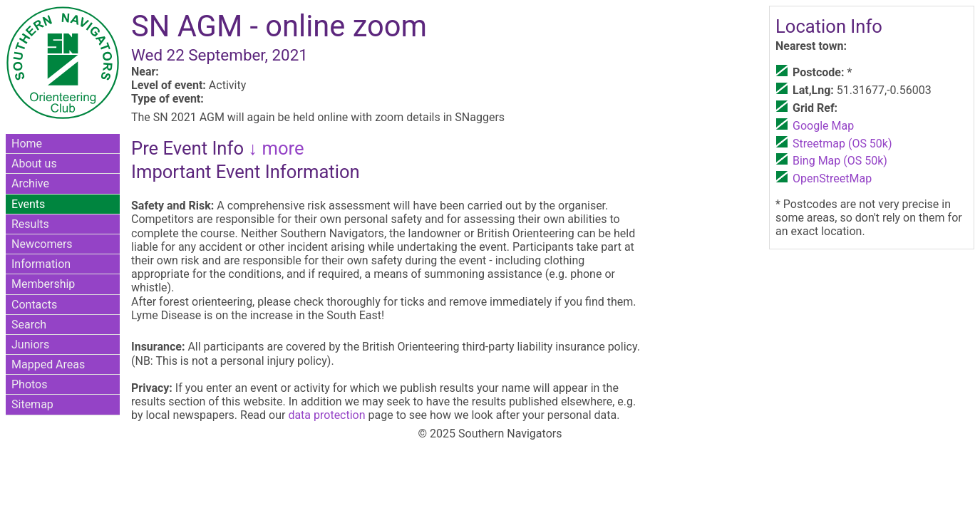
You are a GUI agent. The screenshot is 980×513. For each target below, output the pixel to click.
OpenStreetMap (832, 178)
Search (29, 325)
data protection (326, 415)
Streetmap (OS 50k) (842, 144)
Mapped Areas (48, 364)
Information (41, 264)
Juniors (30, 344)
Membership (43, 284)
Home (27, 144)
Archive (30, 183)
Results (30, 224)
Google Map (823, 126)
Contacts (34, 305)
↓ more (274, 148)
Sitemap (32, 404)
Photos (30, 384)
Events (28, 204)
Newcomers (42, 244)
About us (34, 164)
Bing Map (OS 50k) (840, 161)
